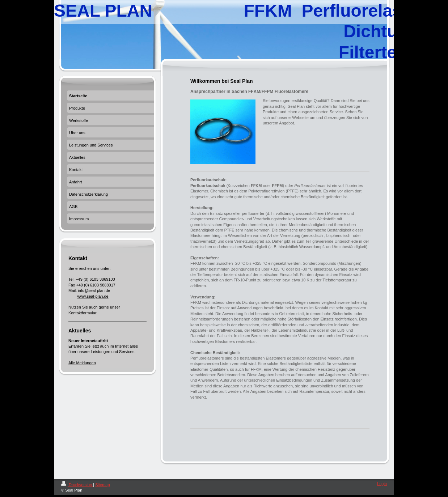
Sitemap (102, 485)
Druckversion (77, 485)
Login (382, 484)
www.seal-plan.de (93, 296)
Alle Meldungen (82, 363)
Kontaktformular (82, 313)
